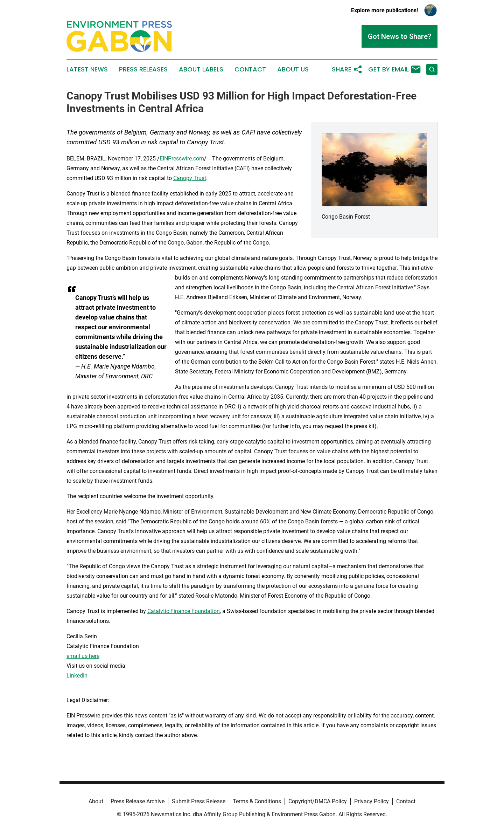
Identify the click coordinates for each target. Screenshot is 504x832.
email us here (83, 656)
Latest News (87, 69)
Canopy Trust (190, 178)
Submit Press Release (199, 801)
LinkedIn (77, 676)
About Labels (201, 69)
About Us (293, 69)
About (96, 801)
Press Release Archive (138, 801)
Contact (250, 69)
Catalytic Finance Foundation (184, 611)
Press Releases (143, 69)
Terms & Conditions (257, 801)
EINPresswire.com (182, 159)
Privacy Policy (372, 801)
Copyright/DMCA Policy (318, 801)
